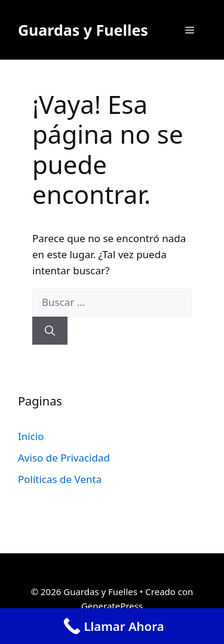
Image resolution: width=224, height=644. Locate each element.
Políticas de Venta (60, 479)
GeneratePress (112, 606)
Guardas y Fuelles (83, 30)
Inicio (31, 436)
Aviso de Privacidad (64, 458)
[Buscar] (50, 331)
